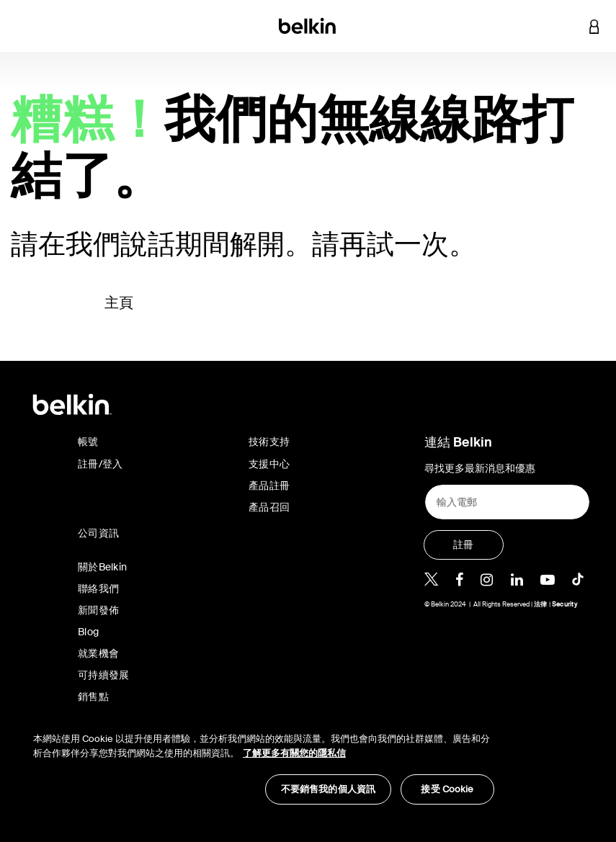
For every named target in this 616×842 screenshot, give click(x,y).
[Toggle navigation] (22, 26)
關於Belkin (102, 567)
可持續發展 (103, 675)
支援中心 (269, 464)
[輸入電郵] (507, 502)
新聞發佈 (98, 610)
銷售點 (93, 697)
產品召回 (269, 507)
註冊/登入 (100, 464)
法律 (541, 604)
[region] (264, 761)
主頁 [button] (119, 303)
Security (564, 604)
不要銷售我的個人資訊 (328, 789)
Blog (88, 632)
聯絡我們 (98, 588)
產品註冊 (269, 485)
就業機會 (98, 653)
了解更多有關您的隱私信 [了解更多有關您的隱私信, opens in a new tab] (294, 753)
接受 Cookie (447, 789)
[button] (567, 26)
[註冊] (464, 545)
